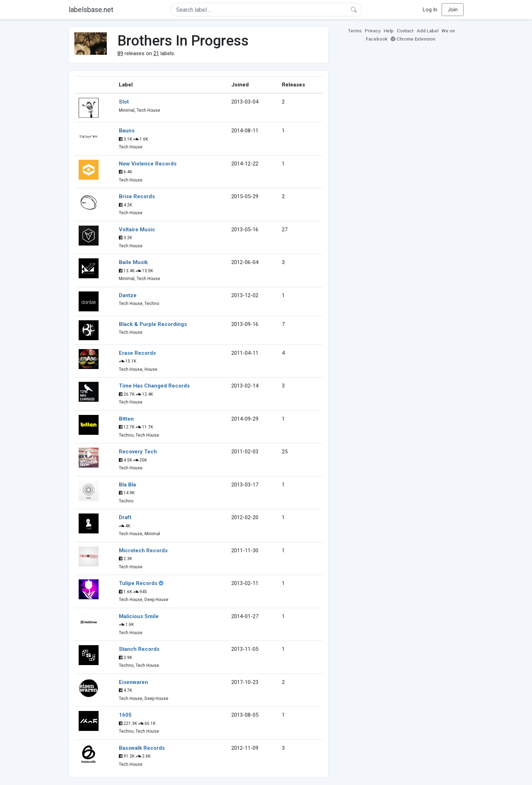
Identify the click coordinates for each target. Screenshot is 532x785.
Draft (125, 517)
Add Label (428, 31)
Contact (405, 31)
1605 (125, 715)
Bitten (126, 419)
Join (453, 10)
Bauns (127, 131)
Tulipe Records (138, 583)
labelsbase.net (91, 10)
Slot (124, 102)
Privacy (373, 31)
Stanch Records (139, 649)
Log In (430, 10)
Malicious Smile (139, 616)
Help (389, 31)
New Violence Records (148, 164)
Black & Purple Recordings (153, 324)
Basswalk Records (142, 748)
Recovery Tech (138, 452)
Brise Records (137, 196)
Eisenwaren (133, 682)
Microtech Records (143, 550)
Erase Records (137, 353)
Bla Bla (127, 485)
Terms (355, 31)
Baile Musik (133, 262)
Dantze (128, 295)
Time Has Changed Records (154, 386)
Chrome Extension (413, 39)
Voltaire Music (137, 230)
